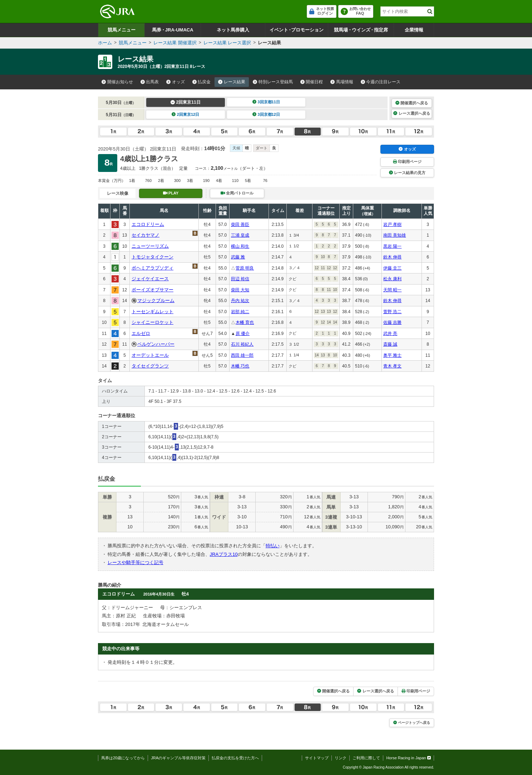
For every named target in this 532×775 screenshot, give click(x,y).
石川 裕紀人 (242, 344)
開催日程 (312, 82)
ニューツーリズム (150, 246)
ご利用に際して (366, 758)
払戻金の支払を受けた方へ (235, 758)
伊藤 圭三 (392, 268)
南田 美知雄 (395, 235)
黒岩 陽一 (392, 246)
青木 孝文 (392, 366)
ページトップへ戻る (412, 723)
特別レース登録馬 (273, 82)
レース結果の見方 (407, 173)
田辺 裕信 (240, 279)
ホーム (105, 43)
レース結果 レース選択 (227, 43)
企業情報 (414, 30)
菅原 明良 (245, 268)
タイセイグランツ (150, 366)
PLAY (171, 193)
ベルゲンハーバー (156, 344)
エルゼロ (141, 333)
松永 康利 (392, 279)
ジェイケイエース (150, 279)
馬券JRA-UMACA (173, 30)
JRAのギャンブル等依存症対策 (178, 758)
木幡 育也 (245, 322)
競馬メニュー (122, 30)
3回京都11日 (266, 102)
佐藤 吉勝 (392, 322)
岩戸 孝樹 (392, 224)
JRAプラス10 (224, 554)
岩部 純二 (240, 312)
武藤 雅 (238, 257)
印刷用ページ (407, 162)
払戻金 (202, 82)
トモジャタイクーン (152, 257)
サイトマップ (317, 758)
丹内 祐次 (240, 301)
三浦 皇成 (240, 235)
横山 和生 (240, 246)
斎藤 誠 (390, 344)
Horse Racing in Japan (408, 758)
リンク (341, 758)
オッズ (176, 82)
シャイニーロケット (152, 322)
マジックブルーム (156, 300)
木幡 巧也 (240, 366)
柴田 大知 (240, 290)
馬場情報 (342, 82)
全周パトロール (237, 193)
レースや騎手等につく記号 (136, 562)
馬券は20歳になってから (123, 758)
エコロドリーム (148, 224)
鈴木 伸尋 (392, 257)
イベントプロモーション (297, 30)
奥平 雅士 (392, 355)
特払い (273, 546)
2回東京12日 (185, 114)
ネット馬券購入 (233, 30)
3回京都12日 (266, 114)
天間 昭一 (392, 290)
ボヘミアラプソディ (152, 268)
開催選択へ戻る (412, 103)
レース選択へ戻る (412, 113)
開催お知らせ (117, 82)
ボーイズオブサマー (152, 290)
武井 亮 (390, 334)
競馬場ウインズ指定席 (361, 30)
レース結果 (232, 82)
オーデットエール (150, 355)
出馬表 (150, 82)
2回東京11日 (186, 102)
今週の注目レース (381, 82)
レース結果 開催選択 (175, 43)
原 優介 (243, 334)
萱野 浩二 (392, 312)
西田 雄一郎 (242, 355)
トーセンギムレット (152, 312)
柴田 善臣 (240, 224)
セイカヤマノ (146, 235)
